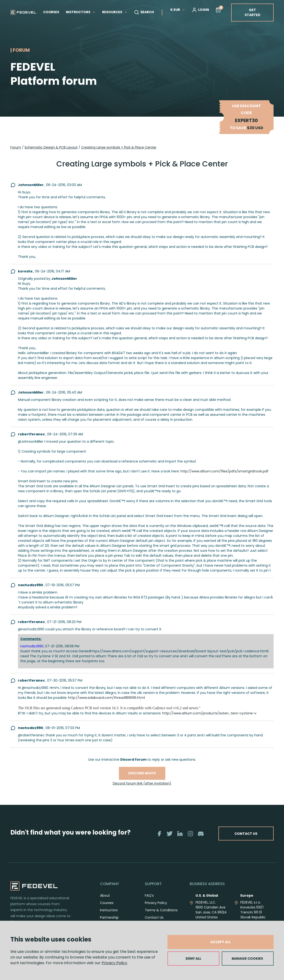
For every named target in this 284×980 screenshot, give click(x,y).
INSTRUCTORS (81, 12)
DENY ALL (193, 959)
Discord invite (142, 773)
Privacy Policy (114, 963)
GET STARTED (253, 12)
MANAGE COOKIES (247, 959)
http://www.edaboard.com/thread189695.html (106, 698)
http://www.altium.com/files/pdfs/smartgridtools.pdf (224, 471)
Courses (107, 908)
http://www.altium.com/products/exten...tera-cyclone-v (209, 713)
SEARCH (144, 12)
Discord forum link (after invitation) (142, 783)
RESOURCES (115, 12)
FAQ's (149, 901)
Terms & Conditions (161, 915)
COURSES (51, 12)
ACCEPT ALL (221, 942)
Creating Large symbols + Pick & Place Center (119, 147)
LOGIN (200, 10)
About (105, 901)
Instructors (109, 915)
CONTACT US (262, 836)
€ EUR (178, 10)
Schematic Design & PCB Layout (51, 147)
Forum (16, 147)
